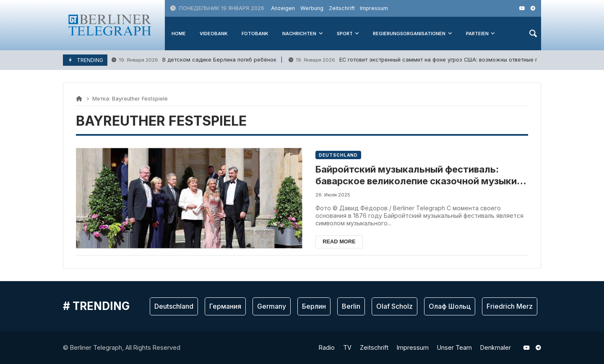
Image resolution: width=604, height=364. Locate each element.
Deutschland (338, 155)
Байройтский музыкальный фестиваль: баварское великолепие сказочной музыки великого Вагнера (416, 176)
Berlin (351, 306)
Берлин (314, 306)
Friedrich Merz (510, 306)
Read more (339, 241)
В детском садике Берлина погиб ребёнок (194, 60)
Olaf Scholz (394, 306)
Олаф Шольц (450, 306)
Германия (225, 306)
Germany (272, 306)
